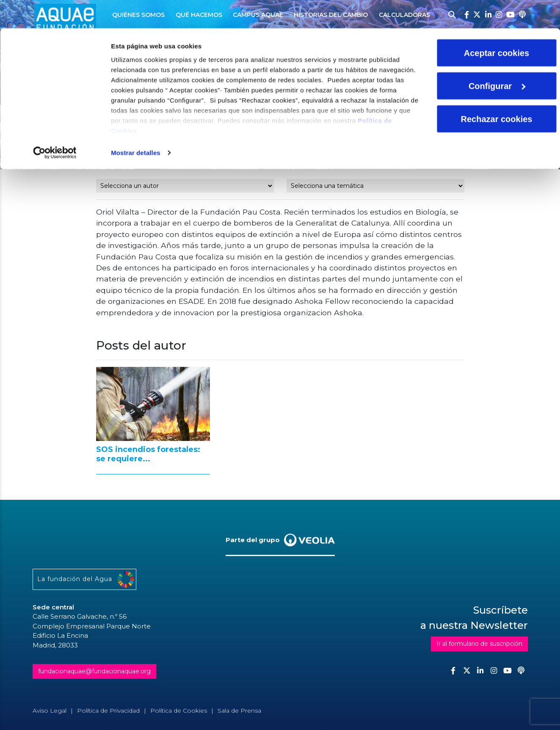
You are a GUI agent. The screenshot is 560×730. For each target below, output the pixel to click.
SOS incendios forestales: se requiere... (148, 454)
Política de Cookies (179, 711)
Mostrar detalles (136, 124)
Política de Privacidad (108, 711)
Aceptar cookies (497, 25)
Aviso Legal (50, 711)
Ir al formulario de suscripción (479, 644)
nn (185, 186)
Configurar (497, 58)
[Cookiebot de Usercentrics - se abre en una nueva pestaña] (55, 124)
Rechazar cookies (497, 91)
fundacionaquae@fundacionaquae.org (94, 671)
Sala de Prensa (239, 711)
